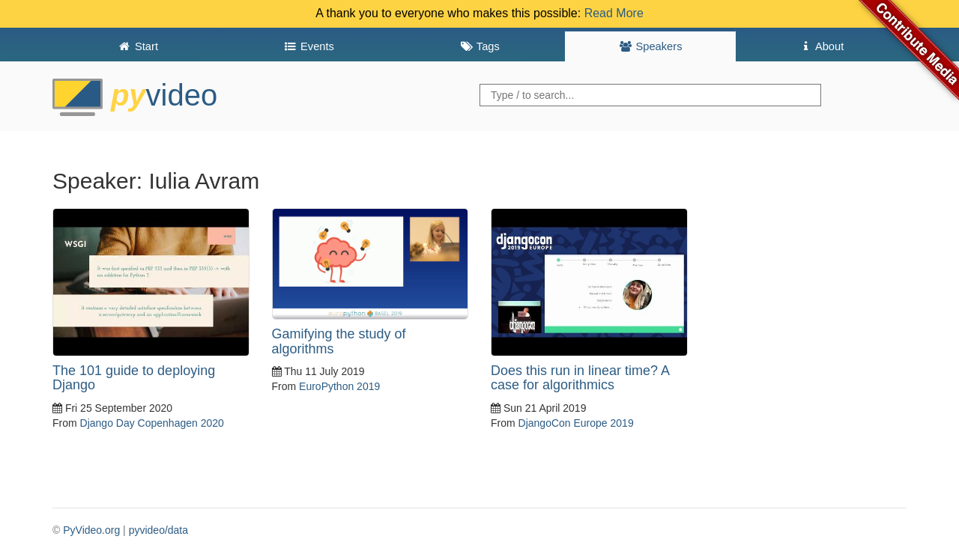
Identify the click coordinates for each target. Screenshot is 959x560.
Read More (614, 13)
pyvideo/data (158, 530)
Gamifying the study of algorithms (339, 341)
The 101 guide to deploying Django (134, 378)
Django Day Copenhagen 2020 (152, 423)
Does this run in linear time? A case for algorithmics (580, 378)
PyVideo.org (91, 530)
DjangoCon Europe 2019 (576, 423)
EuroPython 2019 (339, 386)
